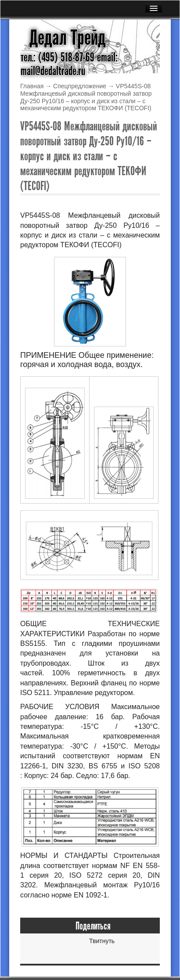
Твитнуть (102, 941)
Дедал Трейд (68, 38)
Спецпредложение (80, 86)
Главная (32, 86)
